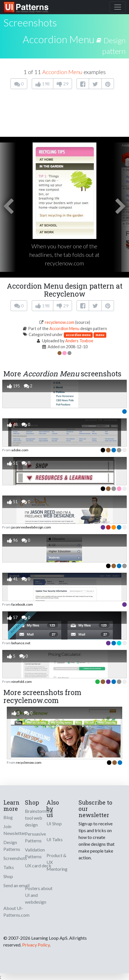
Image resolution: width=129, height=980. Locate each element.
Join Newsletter (14, 830)
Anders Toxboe (79, 341)
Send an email (16, 885)
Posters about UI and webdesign (39, 895)
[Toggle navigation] (118, 7)
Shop (8, 876)
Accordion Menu (59, 39)
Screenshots (15, 858)
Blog (8, 817)
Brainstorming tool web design (39, 818)
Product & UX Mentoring (57, 862)
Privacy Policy (36, 945)
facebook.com (22, 604)
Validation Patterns (35, 853)
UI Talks (55, 839)
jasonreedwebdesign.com (31, 527)
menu (100, 335)
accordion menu (78, 335)
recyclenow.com (60, 322)
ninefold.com (22, 682)
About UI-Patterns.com (16, 911)
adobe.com (20, 450)
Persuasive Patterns (35, 837)
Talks (9, 867)
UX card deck (38, 865)
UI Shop (54, 823)
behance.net (21, 643)
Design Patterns (12, 846)
